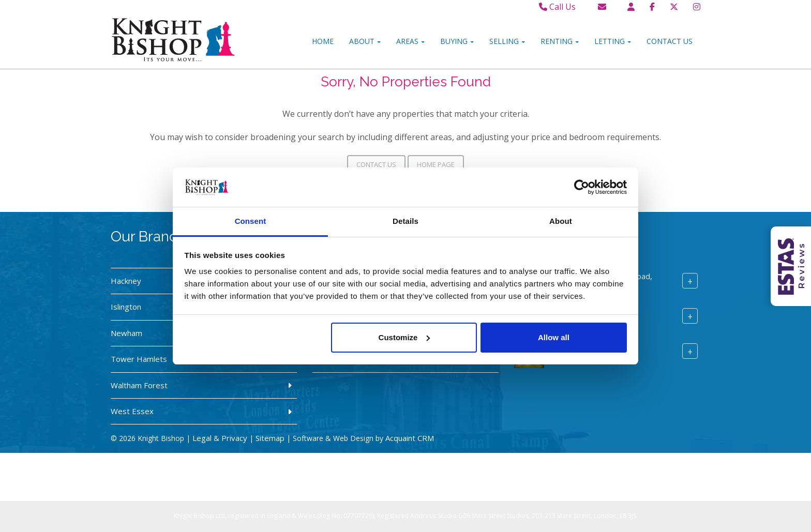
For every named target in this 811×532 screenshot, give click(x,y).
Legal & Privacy (220, 438)
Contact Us (670, 41)
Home (323, 41)
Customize (404, 337)
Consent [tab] (251, 221)
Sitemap (270, 438)
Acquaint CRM (410, 438)
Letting (613, 41)
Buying (457, 41)
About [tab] (561, 221)
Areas (410, 41)
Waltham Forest (139, 385)
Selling (507, 41)
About (365, 41)
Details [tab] (405, 221)
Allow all (554, 337)
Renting (560, 41)
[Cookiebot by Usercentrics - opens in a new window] (582, 187)
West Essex (132, 411)
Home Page (436, 164)
